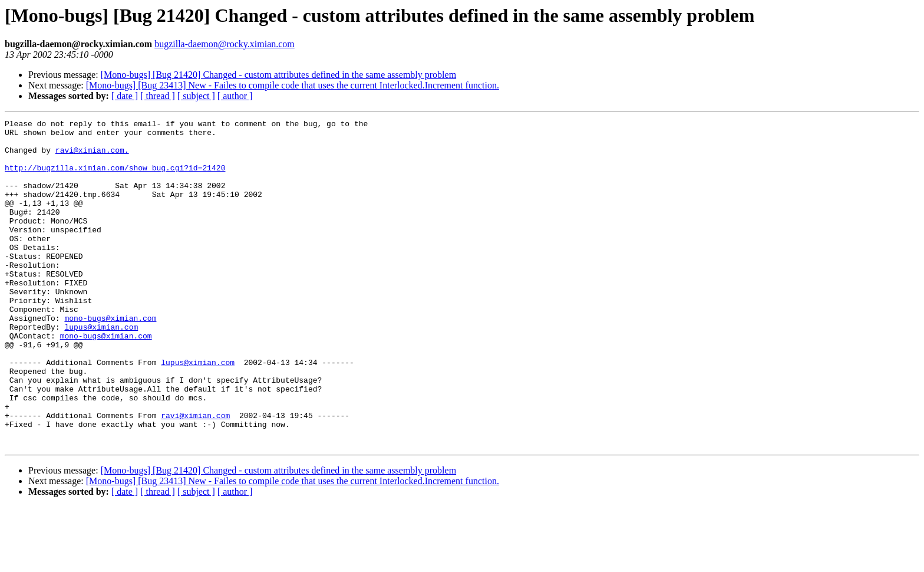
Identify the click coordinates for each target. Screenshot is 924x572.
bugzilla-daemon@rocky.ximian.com (225, 44)
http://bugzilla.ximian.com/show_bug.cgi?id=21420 (115, 178)
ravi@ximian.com (195, 475)
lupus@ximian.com (101, 369)
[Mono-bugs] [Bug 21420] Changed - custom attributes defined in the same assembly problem (278, 75)
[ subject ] (196, 96)
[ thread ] (158, 96)
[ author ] (235, 96)
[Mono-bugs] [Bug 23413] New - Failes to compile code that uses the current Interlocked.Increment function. (293, 85)
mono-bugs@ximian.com (110, 359)
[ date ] (125, 96)
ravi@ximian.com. (92, 157)
